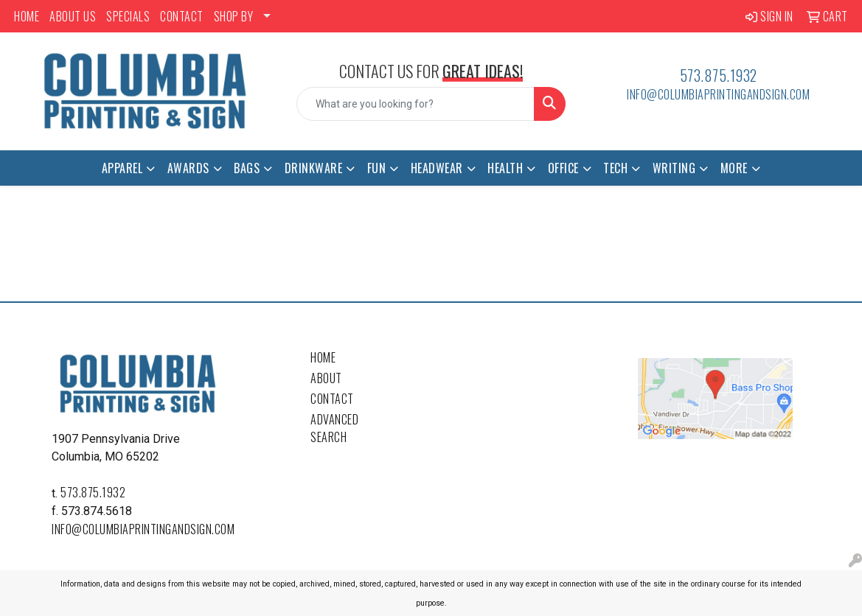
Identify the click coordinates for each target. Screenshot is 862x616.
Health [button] (505, 168)
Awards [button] (188, 168)
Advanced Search (334, 428)
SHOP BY (234, 16)
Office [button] (563, 168)
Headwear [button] (437, 168)
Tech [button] (615, 168)
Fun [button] (377, 168)
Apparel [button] (122, 168)
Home (323, 357)
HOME (27, 16)
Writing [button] (674, 168)
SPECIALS (128, 16)
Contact (332, 399)
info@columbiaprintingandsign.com (718, 94)
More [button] (734, 168)
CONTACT (182, 16)
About (326, 378)
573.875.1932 (719, 75)
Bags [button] (247, 168)
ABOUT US (73, 16)
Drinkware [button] (314, 168)
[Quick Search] (416, 104)
